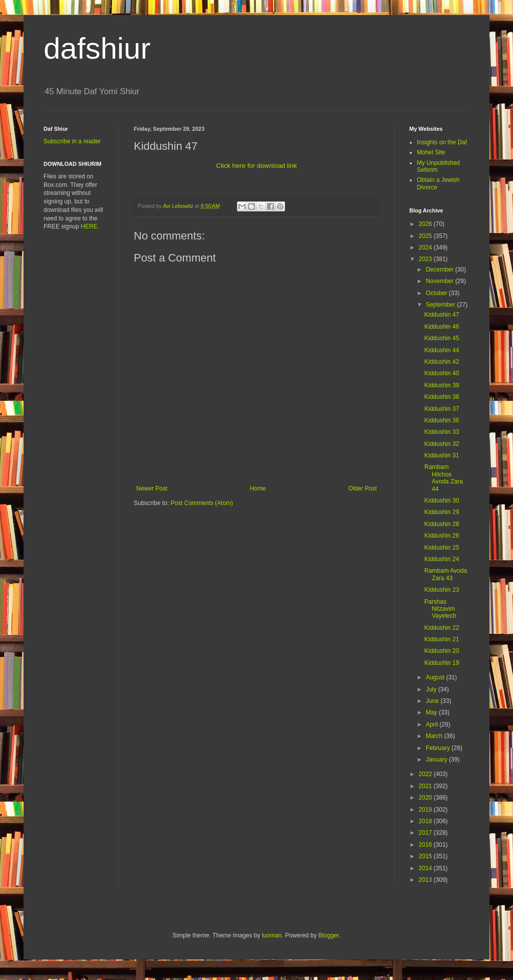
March (435, 736)
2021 (426, 786)
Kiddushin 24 (442, 559)
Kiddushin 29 (442, 512)
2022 (426, 774)
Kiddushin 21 (442, 639)
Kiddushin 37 (442, 409)
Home (258, 488)
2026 (426, 224)
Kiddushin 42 (442, 362)
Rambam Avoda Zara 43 (446, 574)
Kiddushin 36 (442, 420)
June (433, 701)
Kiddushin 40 (442, 373)
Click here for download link (256, 166)
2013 (426, 880)
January (437, 760)
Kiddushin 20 (442, 651)
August (436, 677)
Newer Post (152, 488)
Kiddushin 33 (442, 432)
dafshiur (97, 48)
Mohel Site (431, 152)
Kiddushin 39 (442, 385)
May (432, 712)
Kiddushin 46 (442, 327)
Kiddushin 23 (442, 590)
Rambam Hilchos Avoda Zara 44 (444, 478)
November (441, 281)
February (439, 748)
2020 (426, 798)
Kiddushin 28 (442, 524)
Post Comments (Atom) (202, 503)
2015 (426, 856)
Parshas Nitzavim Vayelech (440, 609)
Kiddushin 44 (442, 350)
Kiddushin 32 (442, 444)
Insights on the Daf (442, 142)
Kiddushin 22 (442, 628)
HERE (89, 226)
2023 (426, 259)
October (437, 293)
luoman (272, 935)
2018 (426, 821)
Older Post (362, 488)
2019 (426, 810)
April (433, 724)
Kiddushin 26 (442, 536)
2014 (426, 868)
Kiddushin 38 (442, 397)
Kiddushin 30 (442, 501)
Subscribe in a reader (72, 141)
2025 (426, 236)
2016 (426, 845)
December (441, 270)
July (432, 689)
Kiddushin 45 (442, 338)
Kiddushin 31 (442, 455)
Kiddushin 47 (442, 315)
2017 (426, 833)
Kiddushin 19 (442, 663)
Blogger (329, 935)
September (441, 305)
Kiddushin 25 (442, 548)
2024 (426, 248)
